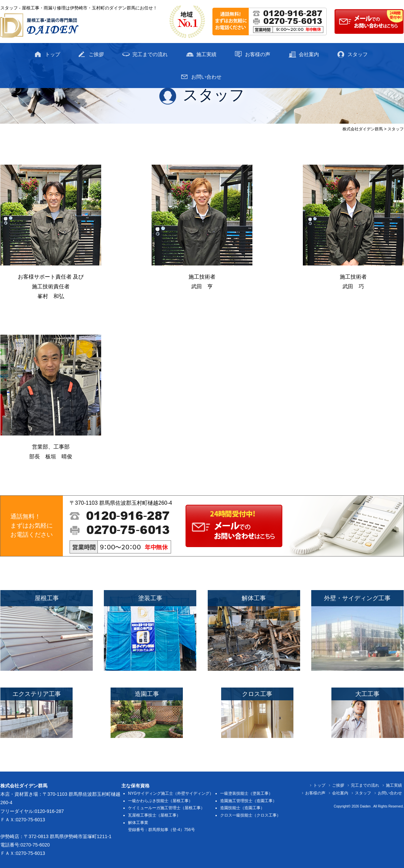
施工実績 (206, 54)
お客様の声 (258, 54)
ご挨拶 (96, 54)
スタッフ (358, 54)
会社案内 (309, 54)
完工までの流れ (150, 54)
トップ (53, 54)
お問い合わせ (206, 77)
